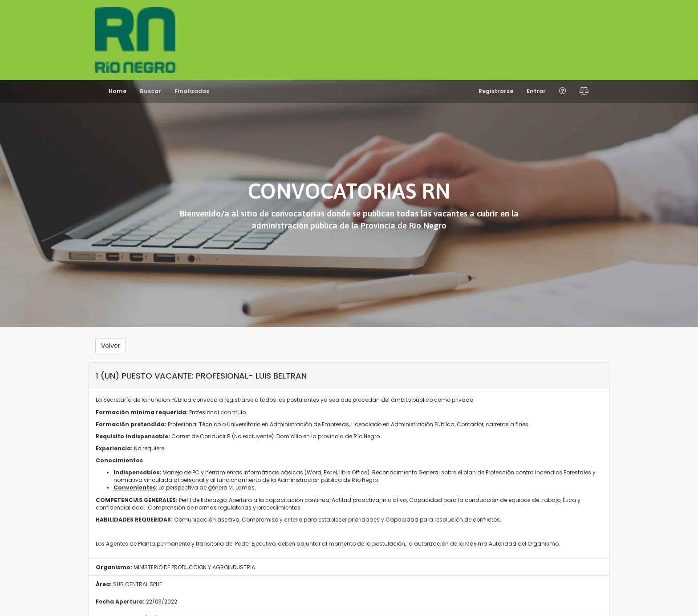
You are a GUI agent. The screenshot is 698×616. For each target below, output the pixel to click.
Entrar (536, 91)
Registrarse (496, 91)
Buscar (150, 91)
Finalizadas (192, 91)
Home (118, 91)
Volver (111, 346)
